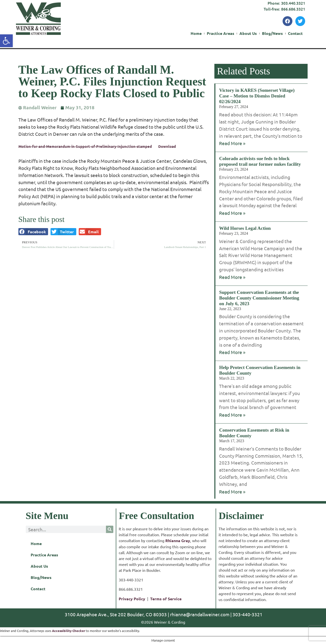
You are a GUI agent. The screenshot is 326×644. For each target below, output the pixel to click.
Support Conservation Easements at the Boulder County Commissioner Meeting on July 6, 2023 (259, 298)
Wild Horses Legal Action (245, 228)
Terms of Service (166, 599)
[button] (33, 232)
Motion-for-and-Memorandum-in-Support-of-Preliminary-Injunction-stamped (85, 146)
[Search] (110, 529)
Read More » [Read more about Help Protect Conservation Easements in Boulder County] (232, 415)
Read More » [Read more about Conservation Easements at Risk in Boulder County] (232, 492)
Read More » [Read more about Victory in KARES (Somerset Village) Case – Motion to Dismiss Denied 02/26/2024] (232, 143)
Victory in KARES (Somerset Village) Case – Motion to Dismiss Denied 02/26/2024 (257, 96)
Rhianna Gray (178, 541)
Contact (295, 33)
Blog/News (272, 33)
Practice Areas (221, 33)
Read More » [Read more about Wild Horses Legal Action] (232, 277)
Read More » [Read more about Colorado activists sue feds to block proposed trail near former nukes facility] (232, 213)
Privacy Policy (132, 599)
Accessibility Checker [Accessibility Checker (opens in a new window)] (69, 631)
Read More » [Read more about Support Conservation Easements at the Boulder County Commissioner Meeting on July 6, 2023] (232, 352)
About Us (248, 33)
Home (196, 33)
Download (167, 146)
